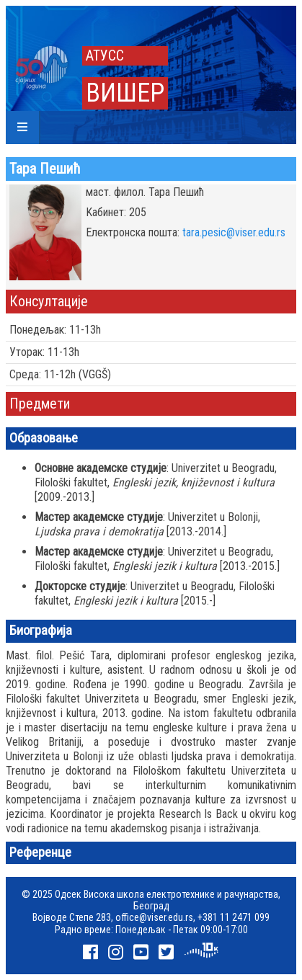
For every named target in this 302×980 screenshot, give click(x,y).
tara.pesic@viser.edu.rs (234, 232)
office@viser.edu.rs (154, 917)
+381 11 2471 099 (234, 917)
